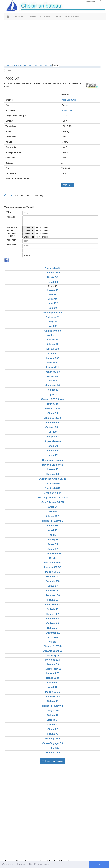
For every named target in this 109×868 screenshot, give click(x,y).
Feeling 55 (53, 540)
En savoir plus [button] (42, 864)
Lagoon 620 (53, 673)
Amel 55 (53, 530)
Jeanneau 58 (53, 595)
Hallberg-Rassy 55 (53, 521)
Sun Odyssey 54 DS (53, 502)
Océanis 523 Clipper (53, 399)
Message (11, 217)
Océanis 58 (53, 619)
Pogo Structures (69, 100)
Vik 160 (53, 432)
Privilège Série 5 (53, 313)
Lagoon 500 (53, 358)
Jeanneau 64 (53, 697)
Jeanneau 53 (53, 372)
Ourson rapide (53, 655)
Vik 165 (53, 512)
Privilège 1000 (53, 753)
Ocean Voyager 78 (53, 743)
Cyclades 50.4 (53, 273)
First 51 (53, 295)
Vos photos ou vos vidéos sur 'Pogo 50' (12, 232)
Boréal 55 (53, 376)
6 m (14, 66)
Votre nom (11, 240)
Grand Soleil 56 (53, 554)
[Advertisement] (52, 43)
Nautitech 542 (53, 488)
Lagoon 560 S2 (53, 567)
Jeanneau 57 (53, 591)
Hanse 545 (53, 451)
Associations (46, 16)
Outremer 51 (53, 317)
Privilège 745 (53, 739)
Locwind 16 (53, 367)
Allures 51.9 (53, 516)
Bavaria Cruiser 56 (53, 465)
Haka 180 (53, 637)
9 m (26, 66)
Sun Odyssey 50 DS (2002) (53, 498)
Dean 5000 (53, 282)
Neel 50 (53, 308)
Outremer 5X (53, 633)
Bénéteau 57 (53, 577)
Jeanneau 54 (53, 385)
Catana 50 (53, 290)
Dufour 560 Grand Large (53, 479)
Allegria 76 (53, 711)
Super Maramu (53, 441)
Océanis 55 (53, 423)
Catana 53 (53, 469)
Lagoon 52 (53, 394)
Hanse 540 (53, 446)
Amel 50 (53, 354)
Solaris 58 (53, 609)
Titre (9, 212)
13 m (45, 66)
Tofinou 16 (53, 404)
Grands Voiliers (72, 16)
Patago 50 (53, 322)
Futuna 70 (53, 734)
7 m (18, 66)
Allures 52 (53, 344)
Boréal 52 (53, 277)
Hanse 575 (53, 526)
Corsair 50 (53, 299)
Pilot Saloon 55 (53, 563)
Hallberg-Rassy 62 (53, 669)
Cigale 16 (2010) (53, 418)
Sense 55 (53, 544)
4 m (6, 66)
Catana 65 (53, 701)
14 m (50, 66)
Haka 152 (53, 303)
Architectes (18, 16)
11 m (35, 66)
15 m (56, 66)
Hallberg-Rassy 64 (53, 706)
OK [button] (99, 864)
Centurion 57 (53, 605)
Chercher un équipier (53, 761)
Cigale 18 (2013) (53, 646)
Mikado (53, 558)
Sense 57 (53, 549)
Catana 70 (53, 725)
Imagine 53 (53, 437)
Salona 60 (53, 683)
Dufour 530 (53, 349)
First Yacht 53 (53, 409)
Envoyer (28, 255)
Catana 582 (53, 614)
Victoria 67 (53, 720)
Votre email (12, 245)
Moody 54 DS (53, 572)
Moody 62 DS (53, 692)
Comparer (68, 185)
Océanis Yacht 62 (53, 651)
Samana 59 (53, 664)
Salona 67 (53, 715)
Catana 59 (53, 628)
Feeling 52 (53, 390)
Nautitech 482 (53, 268)
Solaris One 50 (53, 331)
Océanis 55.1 (53, 427)
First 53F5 (53, 381)
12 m (40, 66)
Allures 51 (53, 340)
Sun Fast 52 (53, 363)
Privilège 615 (53, 660)
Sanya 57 (53, 586)
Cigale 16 (53, 413)
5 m (10, 66)
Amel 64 (53, 687)
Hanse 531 (53, 455)
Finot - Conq (67, 110)
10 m (30, 66)
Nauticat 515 (53, 335)
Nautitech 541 (53, 483)
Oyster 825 (53, 748)
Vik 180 (53, 642)
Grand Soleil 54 (53, 493)
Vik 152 (53, 326)
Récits (58, 16)
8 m (22, 66)
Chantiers (32, 16)
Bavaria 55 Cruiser (53, 460)
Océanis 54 (53, 474)
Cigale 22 (53, 729)
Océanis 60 (53, 623)
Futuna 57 (53, 600)
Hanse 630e (53, 678)
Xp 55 (53, 535)
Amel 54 (53, 507)
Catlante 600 (53, 581)
